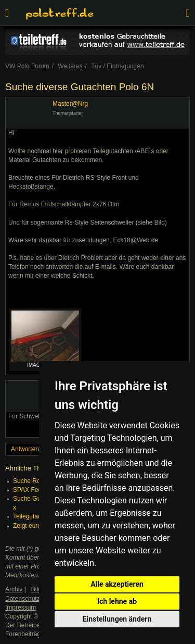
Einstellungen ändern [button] (117, 619)
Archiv (14, 589)
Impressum (21, 608)
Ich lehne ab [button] (117, 601)
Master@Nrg (70, 104)
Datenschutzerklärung (36, 599)
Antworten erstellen (38, 449)
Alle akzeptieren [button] (117, 584)
